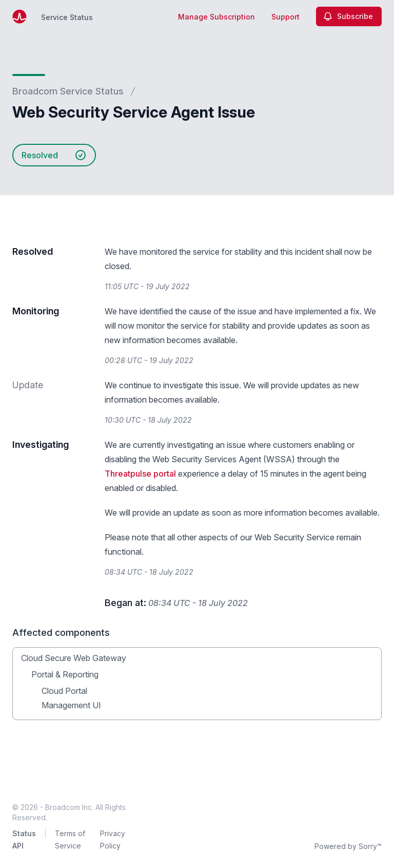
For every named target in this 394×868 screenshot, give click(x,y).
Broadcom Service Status (68, 91)
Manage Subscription (216, 17)
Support (285, 17)
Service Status (67, 17)
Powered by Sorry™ (348, 846)
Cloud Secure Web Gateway (74, 658)
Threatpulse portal (140, 474)
